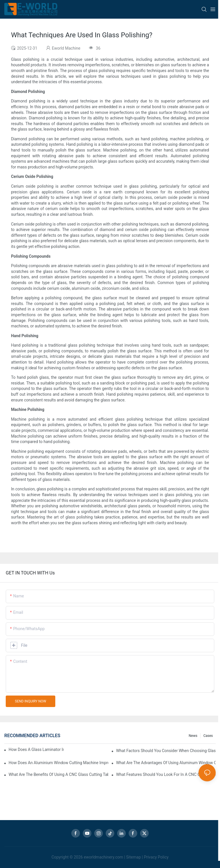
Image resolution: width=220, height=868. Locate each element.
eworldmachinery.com (103, 857)
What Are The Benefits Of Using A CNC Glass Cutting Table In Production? (58, 774)
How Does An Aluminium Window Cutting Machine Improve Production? (58, 763)
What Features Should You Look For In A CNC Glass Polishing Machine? (166, 774)
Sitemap (133, 857)
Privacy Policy (156, 857)
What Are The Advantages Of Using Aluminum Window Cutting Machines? (166, 763)
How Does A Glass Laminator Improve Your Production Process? (36, 749)
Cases (208, 736)
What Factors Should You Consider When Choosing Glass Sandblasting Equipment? (166, 751)
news (193, 736)
